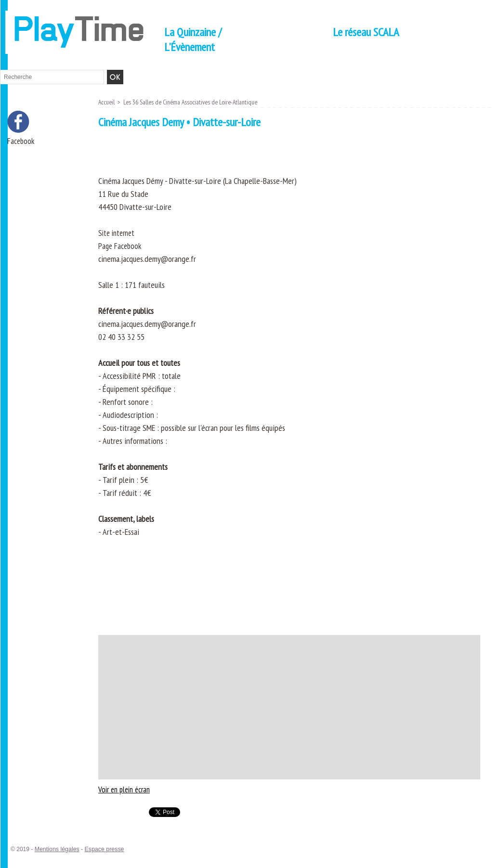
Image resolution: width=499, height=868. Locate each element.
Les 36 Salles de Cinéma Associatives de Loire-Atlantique (195, 102)
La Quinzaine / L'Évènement (193, 39)
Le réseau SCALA (366, 32)
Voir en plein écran (127, 789)
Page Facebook (121, 246)
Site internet (118, 233)
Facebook (21, 141)
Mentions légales (56, 849)
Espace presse (102, 849)
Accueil (107, 102)
